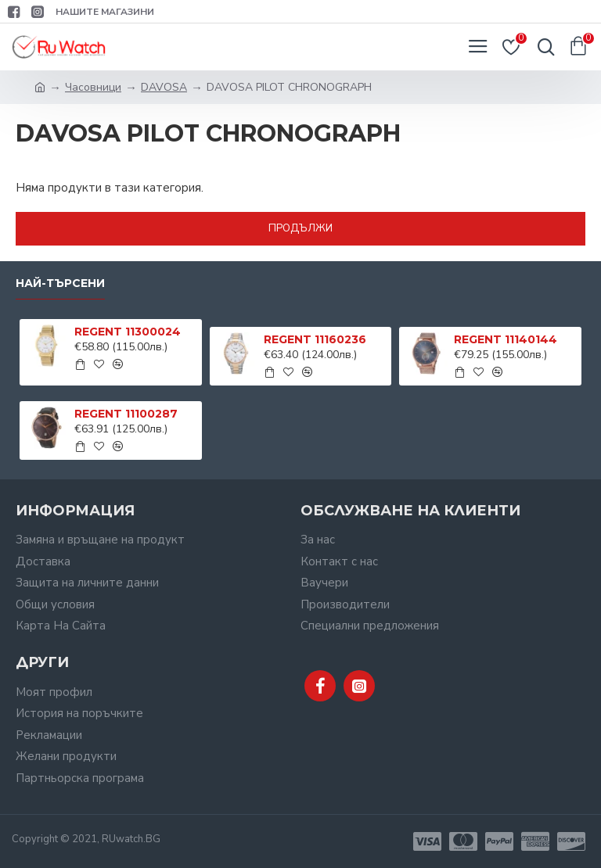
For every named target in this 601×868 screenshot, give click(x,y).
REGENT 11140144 (506, 339)
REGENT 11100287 (126, 414)
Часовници (93, 87)
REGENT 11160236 (315, 339)
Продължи (300, 228)
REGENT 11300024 (128, 332)
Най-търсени (60, 283)
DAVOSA (164, 87)
